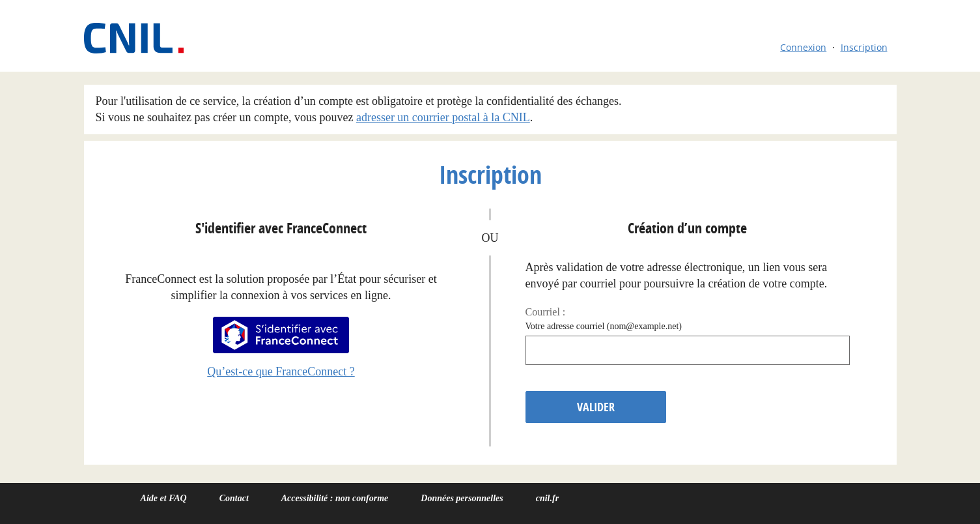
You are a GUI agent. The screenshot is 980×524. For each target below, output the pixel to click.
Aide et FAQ (164, 498)
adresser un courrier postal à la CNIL (443, 117)
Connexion (803, 47)
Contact (234, 498)
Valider (596, 407)
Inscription (864, 47)
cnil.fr (547, 498)
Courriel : (546, 312)
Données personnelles (462, 498)
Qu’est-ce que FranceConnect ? (281, 371)
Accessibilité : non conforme (335, 498)
